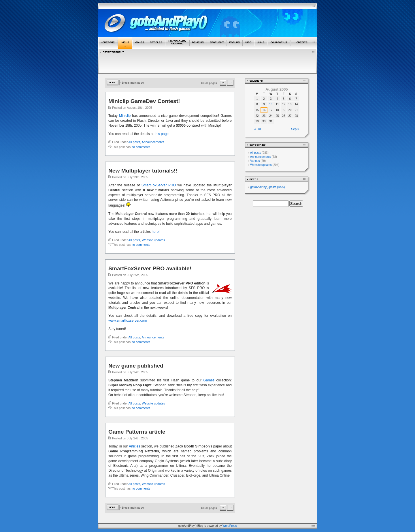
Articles (134, 446)
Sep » (295, 129)
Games (209, 380)
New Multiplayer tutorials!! (143, 171)
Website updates (153, 240)
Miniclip (125, 116)
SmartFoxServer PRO (159, 185)
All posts (134, 142)
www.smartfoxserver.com (128, 321)
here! (155, 232)
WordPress (230, 526)
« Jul (258, 129)
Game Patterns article (137, 432)
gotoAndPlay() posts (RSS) (267, 187)
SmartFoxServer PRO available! (150, 268)
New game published (136, 366)
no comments (141, 147)
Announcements (153, 142)
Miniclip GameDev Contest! (144, 101)
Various (255, 161)
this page (162, 134)
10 (271, 104)
